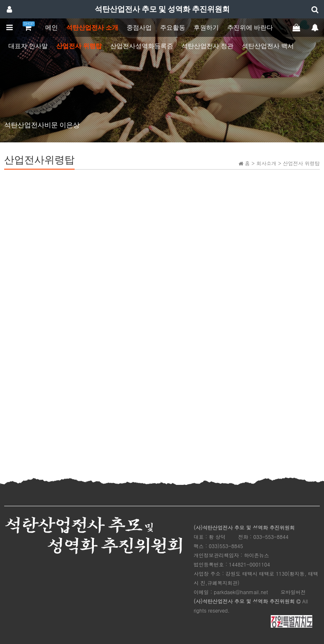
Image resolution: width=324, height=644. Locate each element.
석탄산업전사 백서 (268, 46)
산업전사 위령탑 (79, 46)
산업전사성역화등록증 (142, 46)
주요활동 (173, 28)
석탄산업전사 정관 (207, 46)
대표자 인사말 (28, 46)
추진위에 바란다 (250, 28)
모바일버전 (293, 592)
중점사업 (139, 28)
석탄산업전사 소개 (92, 28)
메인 (52, 28)
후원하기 (206, 28)
